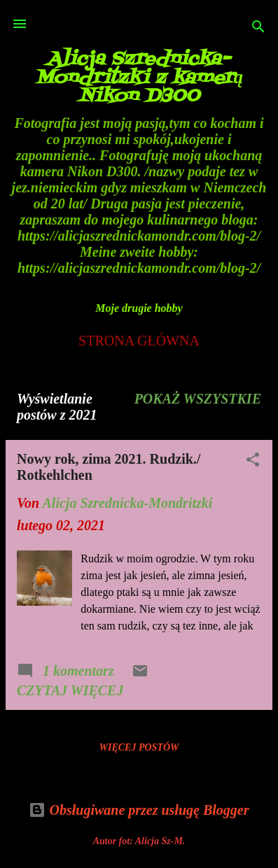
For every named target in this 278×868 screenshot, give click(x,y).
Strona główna (139, 341)
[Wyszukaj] (258, 28)
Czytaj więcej (70, 690)
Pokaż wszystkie (198, 399)
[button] (253, 461)
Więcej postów (139, 747)
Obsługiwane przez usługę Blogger (139, 810)
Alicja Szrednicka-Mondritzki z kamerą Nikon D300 (139, 78)
